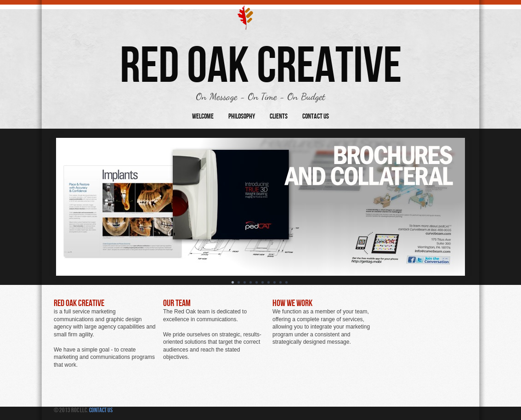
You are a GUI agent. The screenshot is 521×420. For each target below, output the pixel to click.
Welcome (203, 116)
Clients (279, 116)
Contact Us (316, 116)
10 (287, 283)
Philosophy (242, 116)
